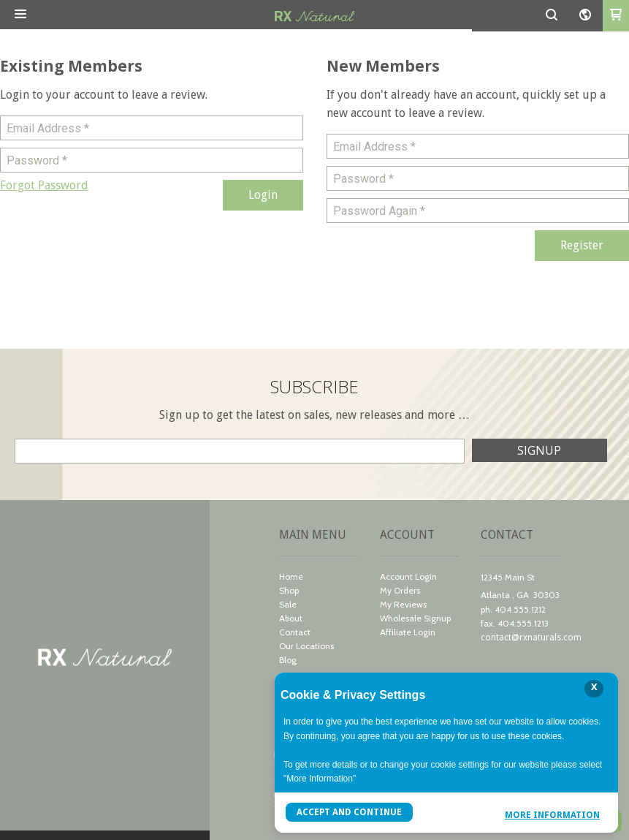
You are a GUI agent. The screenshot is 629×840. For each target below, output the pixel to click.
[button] (20, 15)
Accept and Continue (349, 812)
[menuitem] (319, 578)
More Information (552, 814)
